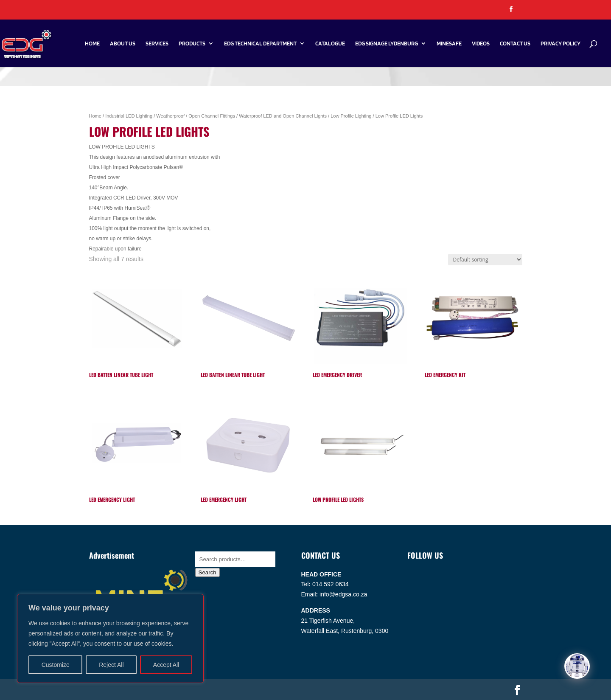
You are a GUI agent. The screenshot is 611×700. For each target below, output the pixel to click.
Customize (56, 665)
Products (192, 44)
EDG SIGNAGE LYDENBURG (387, 44)
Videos (481, 44)
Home (92, 44)
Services (157, 44)
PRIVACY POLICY (561, 44)
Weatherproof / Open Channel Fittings (196, 116)
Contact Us (515, 44)
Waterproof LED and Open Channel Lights (283, 116)
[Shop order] (485, 260)
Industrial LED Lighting (129, 116)
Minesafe (449, 44)
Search (207, 572)
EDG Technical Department (260, 44)
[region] (110, 638)
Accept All (166, 665)
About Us (123, 44)
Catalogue (330, 44)
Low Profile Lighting (351, 116)
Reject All (111, 665)
